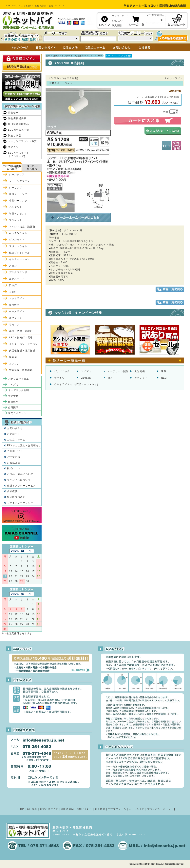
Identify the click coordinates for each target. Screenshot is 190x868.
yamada (86, 378)
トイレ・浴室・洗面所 (22, 227)
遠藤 (164, 371)
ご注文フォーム (16, 440)
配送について (15, 468)
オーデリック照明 (118, 371)
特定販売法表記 (16, 497)
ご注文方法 (14, 457)
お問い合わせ (15, 428)
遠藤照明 (13, 402)
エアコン (13, 147)
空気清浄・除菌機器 (21, 370)
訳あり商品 (15, 136)
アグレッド (141, 378)
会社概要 (12, 491)
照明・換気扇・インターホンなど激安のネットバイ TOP (74, 56)
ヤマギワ (59, 378)
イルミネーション (20, 259)
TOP (21, 809)
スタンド (14, 266)
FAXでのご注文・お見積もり (24, 445)
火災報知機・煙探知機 (22, 351)
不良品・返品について (20, 474)
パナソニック (62, 371)
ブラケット (16, 220)
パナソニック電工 (19, 379)
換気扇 (13, 357)
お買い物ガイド (49, 809)
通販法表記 (67, 809)
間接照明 (14, 305)
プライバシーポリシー (20, 503)
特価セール (15, 113)
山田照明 (13, 408)
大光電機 (140, 371)
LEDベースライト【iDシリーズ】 (19, 155)
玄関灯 (13, 292)
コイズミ (86, 371)
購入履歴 (117, 25)
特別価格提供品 (17, 118)
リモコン (14, 325)
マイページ (118, 16)
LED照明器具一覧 (19, 130)
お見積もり (14, 434)
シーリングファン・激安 (22, 141)
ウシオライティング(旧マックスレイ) (76, 384)
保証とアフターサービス (21, 486)
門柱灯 (13, 285)
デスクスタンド (18, 272)
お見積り (100, 809)
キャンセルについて (19, 480)
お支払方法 (14, 463)
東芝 (110, 378)
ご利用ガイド (15, 451)
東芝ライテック (17, 413)
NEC (164, 378)
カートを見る (137, 809)
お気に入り (118, 21)
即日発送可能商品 (19, 124)
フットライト (17, 298)
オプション (16, 318)
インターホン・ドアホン (23, 344)
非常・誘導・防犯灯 (21, 331)
